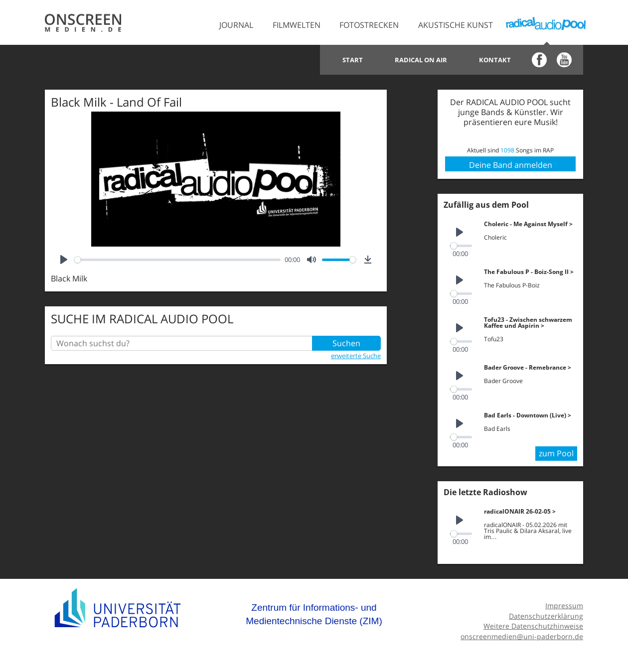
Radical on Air (421, 60)
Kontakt (495, 60)
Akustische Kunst (456, 25)
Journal (236, 25)
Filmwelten (297, 25)
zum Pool (556, 453)
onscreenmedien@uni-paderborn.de (522, 636)
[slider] (177, 260)
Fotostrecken (369, 25)
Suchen (346, 343)
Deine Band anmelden (511, 165)
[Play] (64, 260)
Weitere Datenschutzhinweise (533, 626)
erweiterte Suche (356, 356)
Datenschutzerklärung (546, 616)
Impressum (564, 605)
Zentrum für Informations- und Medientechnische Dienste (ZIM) (314, 614)
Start (353, 60)
